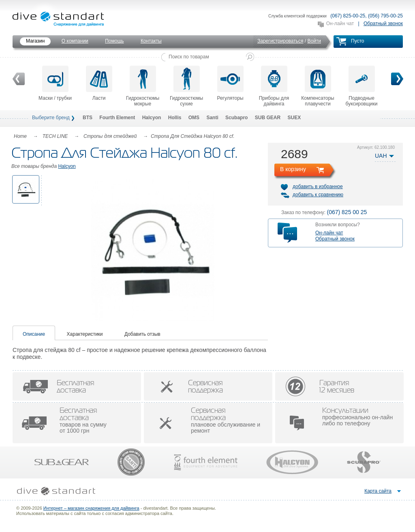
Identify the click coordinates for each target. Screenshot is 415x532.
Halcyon (152, 118)
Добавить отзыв (142, 334)
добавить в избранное (318, 187)
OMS (194, 118)
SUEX (294, 118)
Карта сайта (378, 491)
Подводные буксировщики (362, 86)
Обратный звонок (383, 24)
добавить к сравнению (318, 195)
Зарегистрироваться (280, 41)
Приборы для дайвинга (274, 86)
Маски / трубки (55, 83)
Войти (314, 41)
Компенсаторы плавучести (318, 86)
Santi (212, 118)
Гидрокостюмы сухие (186, 86)
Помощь (114, 41)
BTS (88, 118)
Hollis (175, 118)
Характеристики (85, 334)
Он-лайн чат (340, 24)
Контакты (151, 41)
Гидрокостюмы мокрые (143, 86)
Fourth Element (117, 118)
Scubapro (236, 118)
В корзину (293, 169)
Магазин (35, 41)
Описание (34, 334)
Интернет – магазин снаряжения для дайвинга (91, 508)
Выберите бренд (51, 118)
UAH (381, 156)
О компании (75, 41)
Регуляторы (230, 83)
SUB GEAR (268, 118)
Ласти (99, 83)
